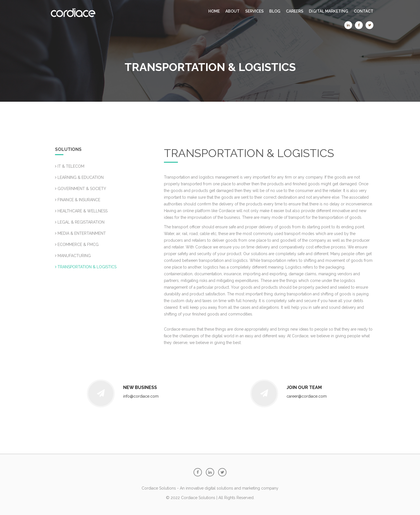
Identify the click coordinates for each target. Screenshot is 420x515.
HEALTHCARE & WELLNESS (81, 211)
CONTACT (364, 11)
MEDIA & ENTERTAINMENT (80, 233)
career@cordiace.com (307, 396)
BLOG (275, 11)
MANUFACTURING (73, 256)
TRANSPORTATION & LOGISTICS (86, 267)
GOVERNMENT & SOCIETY (81, 189)
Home (214, 11)
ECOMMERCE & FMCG (77, 245)
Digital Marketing (329, 11)
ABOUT (232, 11)
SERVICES (254, 11)
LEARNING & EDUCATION (79, 177)
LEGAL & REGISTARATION (80, 222)
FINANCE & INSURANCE (78, 200)
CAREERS (295, 11)
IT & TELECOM (70, 166)
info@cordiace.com (141, 396)
